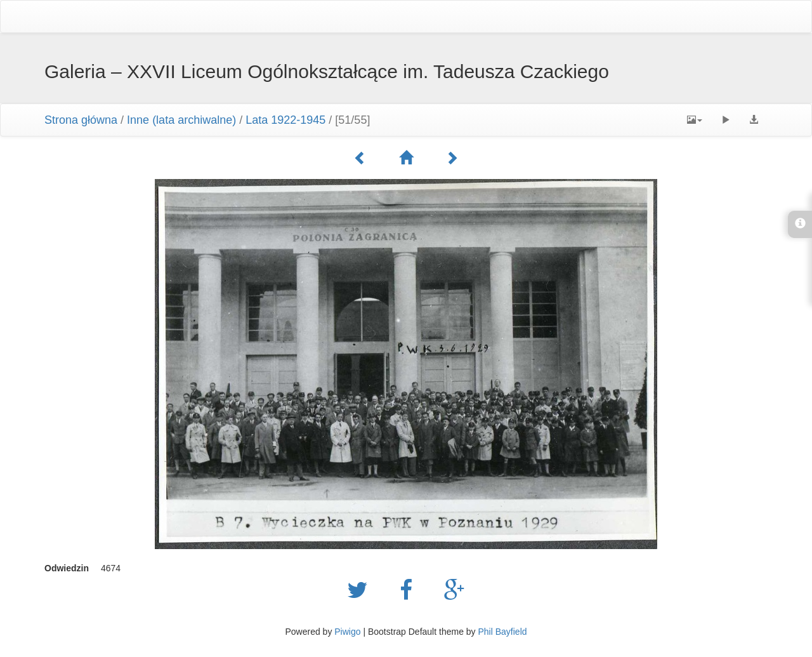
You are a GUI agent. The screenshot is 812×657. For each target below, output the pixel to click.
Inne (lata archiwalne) (181, 120)
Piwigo (347, 632)
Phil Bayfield (502, 632)
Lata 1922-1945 (285, 120)
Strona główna (81, 120)
